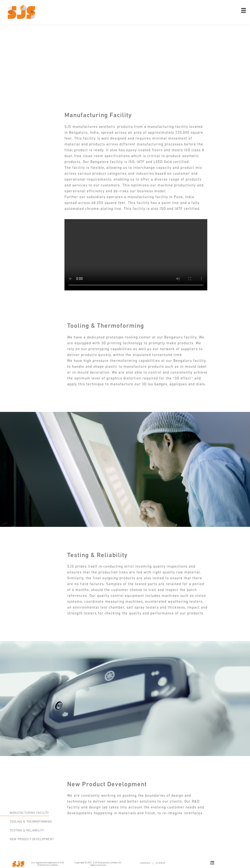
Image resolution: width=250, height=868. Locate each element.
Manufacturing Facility (29, 813)
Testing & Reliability (27, 831)
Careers (145, 863)
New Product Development (32, 839)
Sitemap (161, 863)
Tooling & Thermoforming (31, 822)
